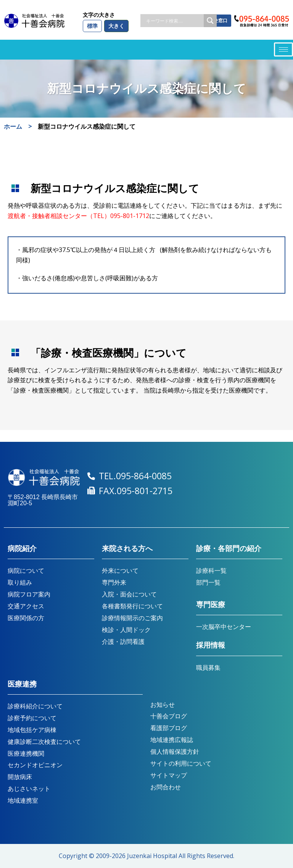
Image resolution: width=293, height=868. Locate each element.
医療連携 (22, 684)
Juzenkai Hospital (152, 856)
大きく (116, 26)
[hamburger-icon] (283, 49)
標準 (92, 26)
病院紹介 (22, 549)
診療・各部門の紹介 (229, 549)
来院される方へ (127, 549)
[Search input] (174, 21)
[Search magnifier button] (210, 21)
